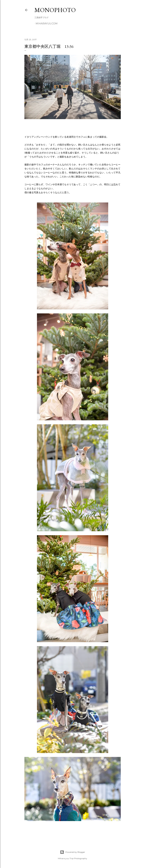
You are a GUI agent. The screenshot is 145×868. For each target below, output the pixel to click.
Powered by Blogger (73, 852)
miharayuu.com (47, 24)
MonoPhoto (55, 10)
